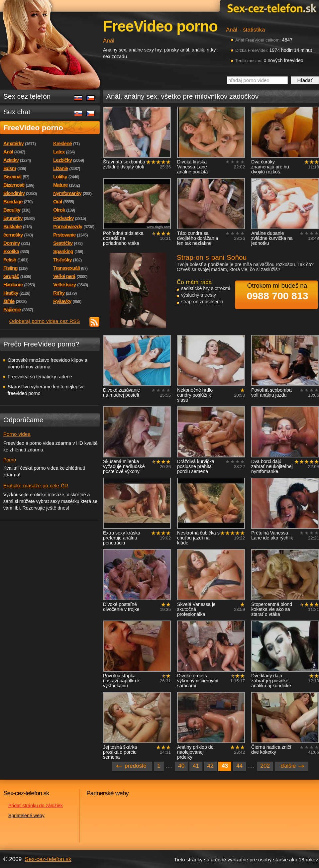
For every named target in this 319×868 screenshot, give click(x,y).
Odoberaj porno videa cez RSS (45, 321)
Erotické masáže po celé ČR (36, 485)
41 (196, 766)
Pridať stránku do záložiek (36, 806)
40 (181, 766)
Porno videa (17, 434)
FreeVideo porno (33, 128)
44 (239, 766)
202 (265, 766)
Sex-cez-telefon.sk (271, 8)
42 (211, 766)
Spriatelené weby (26, 816)
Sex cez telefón (27, 96)
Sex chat (17, 112)
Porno (10, 460)
